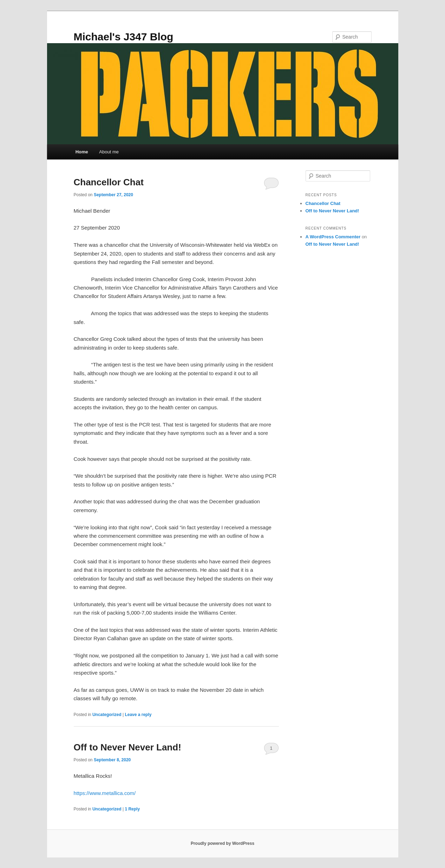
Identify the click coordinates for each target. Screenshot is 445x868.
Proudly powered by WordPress (222, 843)
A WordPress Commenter (333, 237)
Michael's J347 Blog (124, 37)
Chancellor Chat (109, 182)
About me (109, 152)
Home (82, 152)
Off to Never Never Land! (127, 747)
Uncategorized (107, 715)
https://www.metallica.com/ (105, 793)
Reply (132, 809)
